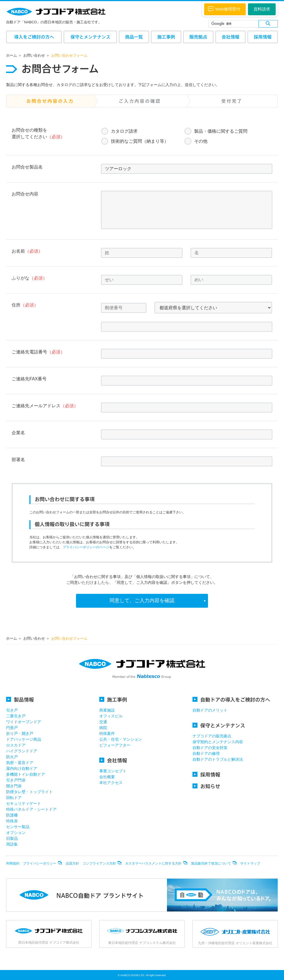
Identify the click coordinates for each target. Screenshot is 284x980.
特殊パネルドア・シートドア (31, 809)
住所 (25, 305)
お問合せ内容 (25, 194)
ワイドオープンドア (24, 722)
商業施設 (107, 710)
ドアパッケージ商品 (24, 739)
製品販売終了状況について (211, 863)
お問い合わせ (34, 55)
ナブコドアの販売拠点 (212, 736)
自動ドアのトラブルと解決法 (218, 759)
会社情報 (230, 37)
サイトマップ (250, 863)
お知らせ (206, 786)
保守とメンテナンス (90, 37)
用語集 (12, 844)
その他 (201, 141)
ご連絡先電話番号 (38, 352)
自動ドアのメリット (210, 710)
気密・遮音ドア (20, 763)
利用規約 (13, 863)
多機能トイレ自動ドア (26, 774)
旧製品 (12, 838)
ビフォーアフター (115, 745)
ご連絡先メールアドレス (45, 406)
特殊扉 (12, 821)
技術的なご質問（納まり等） (140, 141)
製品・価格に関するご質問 (221, 131)
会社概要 (107, 777)
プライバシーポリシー (40, 863)
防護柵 (12, 815)
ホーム (12, 55)
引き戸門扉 (16, 780)
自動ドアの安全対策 (210, 748)
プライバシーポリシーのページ (86, 547)
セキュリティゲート (24, 803)
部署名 (18, 460)
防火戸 (12, 757)
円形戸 (12, 728)
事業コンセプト (113, 771)
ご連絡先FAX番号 (29, 379)
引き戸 (12, 710)
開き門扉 (14, 786)
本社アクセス (111, 783)
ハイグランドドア (22, 751)
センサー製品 (18, 827)
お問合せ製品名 (27, 167)
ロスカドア (16, 745)
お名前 (27, 251)
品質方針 (72, 863)
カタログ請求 (124, 131)
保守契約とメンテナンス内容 (218, 742)
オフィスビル (111, 716)
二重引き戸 (16, 716)
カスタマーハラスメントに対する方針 (153, 863)
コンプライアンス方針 (99, 863)
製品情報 (20, 699)
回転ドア (14, 798)
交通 (103, 722)
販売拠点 (198, 37)
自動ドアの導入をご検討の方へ (231, 699)
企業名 (18, 433)
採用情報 (263, 37)
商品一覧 (134, 37)
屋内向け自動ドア (22, 768)
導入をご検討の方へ (34, 37)
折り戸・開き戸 (20, 733)
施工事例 (166, 37)
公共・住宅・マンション (121, 739)
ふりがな (29, 278)
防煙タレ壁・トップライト (29, 792)
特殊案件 (107, 733)
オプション (16, 833)
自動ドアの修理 (206, 753)
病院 (103, 728)
